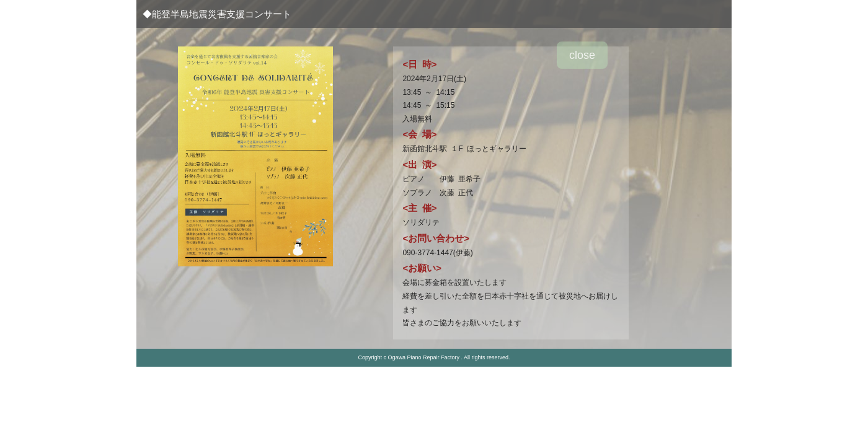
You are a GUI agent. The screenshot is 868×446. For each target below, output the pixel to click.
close (582, 55)
